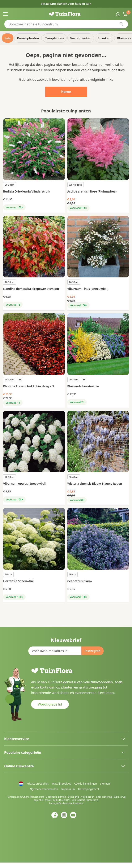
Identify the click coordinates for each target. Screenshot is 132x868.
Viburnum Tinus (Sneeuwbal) (88, 289)
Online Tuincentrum (33, 797)
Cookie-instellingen (86, 784)
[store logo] (66, 14)
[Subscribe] (92, 651)
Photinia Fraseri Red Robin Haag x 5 (29, 386)
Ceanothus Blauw (80, 581)
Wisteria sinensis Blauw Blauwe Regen (95, 483)
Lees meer (106, 693)
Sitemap (105, 784)
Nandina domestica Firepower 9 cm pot (31, 289)
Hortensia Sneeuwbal (18, 581)
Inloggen (117, 14)
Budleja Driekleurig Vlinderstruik (27, 191)
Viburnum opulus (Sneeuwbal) (25, 483)
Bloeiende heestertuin (83, 386)
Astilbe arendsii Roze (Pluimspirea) (92, 191)
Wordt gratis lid (50, 704)
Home (66, 92)
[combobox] (66, 24)
